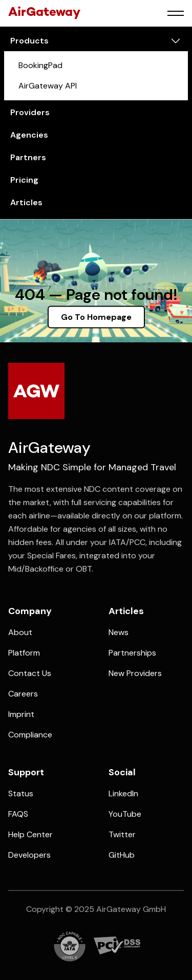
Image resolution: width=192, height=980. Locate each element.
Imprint (21, 714)
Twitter (122, 834)
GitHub (122, 855)
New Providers (135, 673)
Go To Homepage (96, 317)
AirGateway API (48, 86)
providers (30, 112)
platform (24, 653)
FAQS (18, 814)
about (20, 632)
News (119, 632)
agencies (29, 135)
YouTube (125, 814)
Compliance (30, 735)
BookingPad (40, 65)
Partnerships (132, 653)
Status (21, 793)
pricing (24, 180)
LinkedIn (123, 793)
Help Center (30, 834)
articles (26, 202)
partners (28, 157)
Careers (23, 694)
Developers (29, 855)
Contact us (30, 673)
